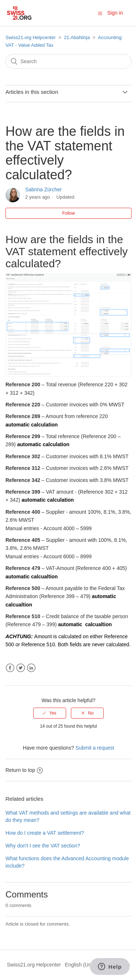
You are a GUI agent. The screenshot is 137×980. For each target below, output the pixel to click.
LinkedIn (31, 668)
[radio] (50, 713)
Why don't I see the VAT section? (43, 846)
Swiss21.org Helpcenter (31, 37)
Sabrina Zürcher (43, 190)
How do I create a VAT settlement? (45, 833)
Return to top (24, 770)
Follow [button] (68, 213)
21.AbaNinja (77, 37)
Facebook (10, 668)
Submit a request (95, 748)
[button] (100, 13)
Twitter (21, 668)
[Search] (68, 61)
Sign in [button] (115, 13)
